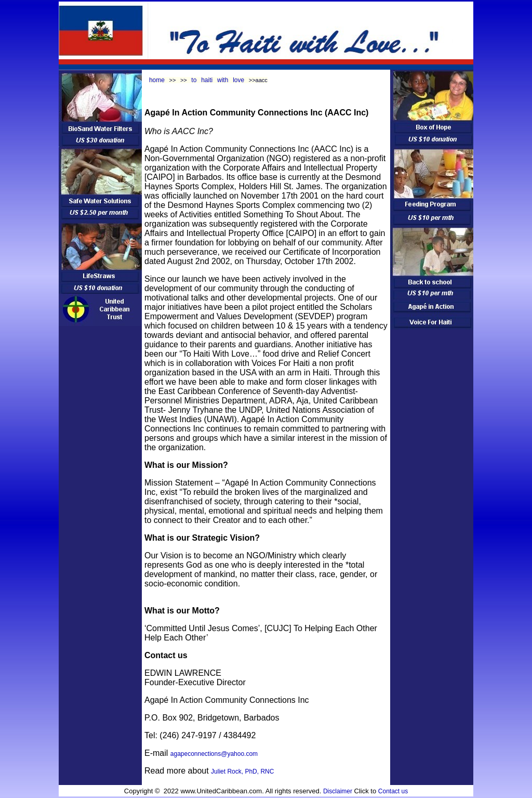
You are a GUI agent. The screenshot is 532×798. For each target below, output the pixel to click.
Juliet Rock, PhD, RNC (242, 771)
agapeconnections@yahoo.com (214, 754)
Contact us (393, 791)
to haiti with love (218, 80)
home (157, 80)
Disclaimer (338, 791)
